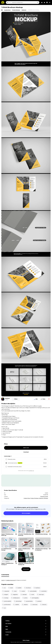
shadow (25, 605)
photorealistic (7, 601)
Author (7, 400)
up (4, 608)
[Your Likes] (44, 2)
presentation (29, 601)
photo (25, 598)
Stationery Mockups (43, 498)
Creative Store (27, 498)
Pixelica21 (7, 398)
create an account (11, 580)
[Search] (38, 2)
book (11, 588)
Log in (3, 580)
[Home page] (2, 10)
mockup (5, 598)
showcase (34, 605)
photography (34, 598)
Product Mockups (34, 498)
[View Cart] (42, 2)
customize (43, 591)
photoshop (18, 601)
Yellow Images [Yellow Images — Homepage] (26, 640)
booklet (19, 588)
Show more (26, 569)
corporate (6, 591)
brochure (28, 588)
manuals (24, 595)
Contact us (31, 471)
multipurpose (15, 598)
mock (32, 595)
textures (43, 605)
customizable (32, 591)
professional (6, 605)
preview (38, 601)
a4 (4, 588)
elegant (5, 595)
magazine (14, 595)
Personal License (44, 497)
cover (14, 591)
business (37, 588)
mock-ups (40, 595)
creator (22, 591)
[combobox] (25, 2)
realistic (16, 605)
